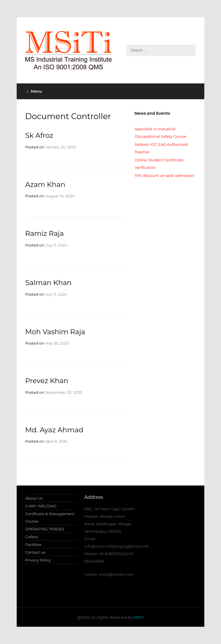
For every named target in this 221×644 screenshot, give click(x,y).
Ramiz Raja (45, 233)
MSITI (138, 617)
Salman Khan (48, 283)
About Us (34, 498)
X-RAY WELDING (41, 506)
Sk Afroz (39, 135)
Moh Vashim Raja (55, 332)
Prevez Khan (47, 381)
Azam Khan (45, 185)
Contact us (35, 552)
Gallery (32, 537)
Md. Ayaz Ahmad (54, 430)
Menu (34, 91)
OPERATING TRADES (45, 529)
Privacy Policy (38, 560)
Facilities (33, 544)
